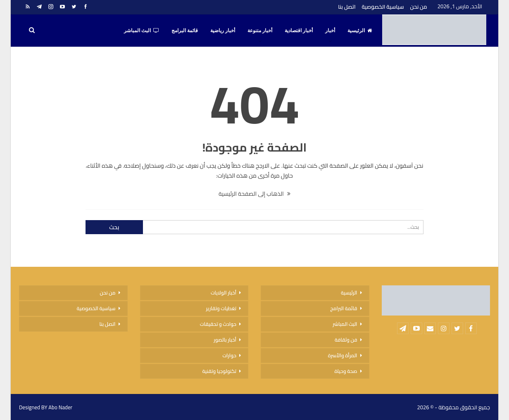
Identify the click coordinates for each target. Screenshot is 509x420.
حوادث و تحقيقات (218, 324)
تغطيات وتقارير (221, 308)
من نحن (419, 7)
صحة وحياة (346, 371)
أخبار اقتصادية (299, 31)
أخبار (330, 31)
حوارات (229, 355)
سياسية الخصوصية (383, 7)
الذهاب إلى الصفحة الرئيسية (254, 194)
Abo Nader (60, 407)
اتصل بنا (347, 7)
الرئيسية (360, 31)
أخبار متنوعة (260, 31)
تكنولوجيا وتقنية (219, 371)
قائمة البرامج (185, 31)
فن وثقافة (346, 340)
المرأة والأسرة (343, 355)
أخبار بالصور (225, 340)
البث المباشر (142, 31)
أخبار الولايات (224, 293)
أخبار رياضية (223, 31)
